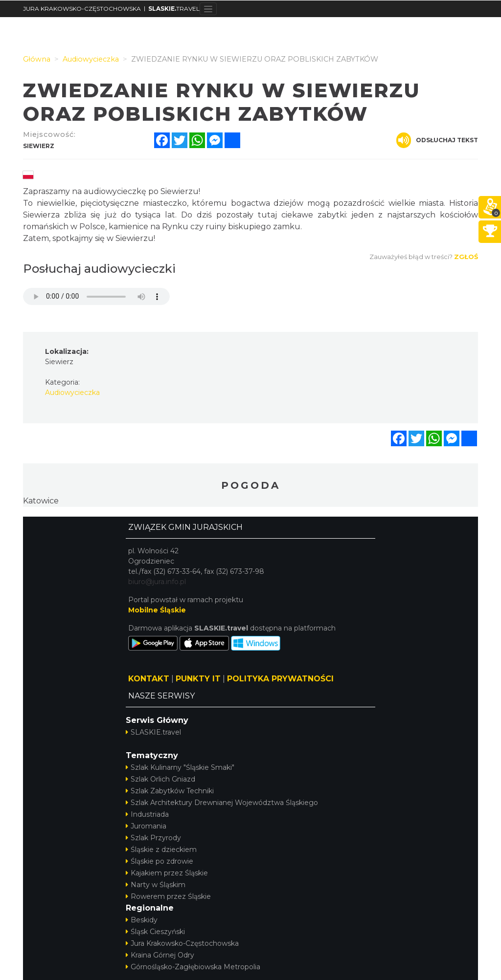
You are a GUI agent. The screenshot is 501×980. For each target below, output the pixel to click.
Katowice (41, 501)
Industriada (147, 814)
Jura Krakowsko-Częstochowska (182, 943)
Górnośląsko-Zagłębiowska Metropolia (193, 967)
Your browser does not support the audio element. (96, 296)
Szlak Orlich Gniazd (160, 779)
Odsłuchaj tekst (437, 140)
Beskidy (142, 920)
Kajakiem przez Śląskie (167, 873)
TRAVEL (174, 9)
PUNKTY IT (198, 679)
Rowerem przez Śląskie (168, 896)
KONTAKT (149, 679)
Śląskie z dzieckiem (161, 849)
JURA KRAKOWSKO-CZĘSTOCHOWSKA (82, 9)
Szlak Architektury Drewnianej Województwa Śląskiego (222, 803)
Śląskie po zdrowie (159, 861)
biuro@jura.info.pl (157, 582)
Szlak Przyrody (153, 838)
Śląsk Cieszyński (155, 932)
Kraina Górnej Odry (160, 955)
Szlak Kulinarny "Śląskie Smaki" (180, 767)
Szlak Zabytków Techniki (170, 791)
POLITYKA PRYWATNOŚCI (280, 679)
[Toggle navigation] (208, 9)
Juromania (146, 826)
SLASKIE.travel (153, 732)
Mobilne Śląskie (157, 610)
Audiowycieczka (72, 392)
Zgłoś (466, 257)
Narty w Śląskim (156, 885)
